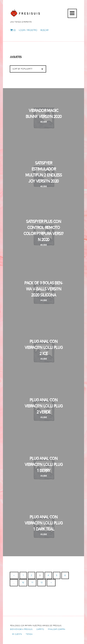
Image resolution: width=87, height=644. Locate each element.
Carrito (40, 629)
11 (32, 583)
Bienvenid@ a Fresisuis (21, 629)
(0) (13, 30)
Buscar (44, 30)
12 (42, 583)
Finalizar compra (57, 629)
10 (23, 583)
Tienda (29, 634)
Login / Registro (28, 30)
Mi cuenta (17, 634)
